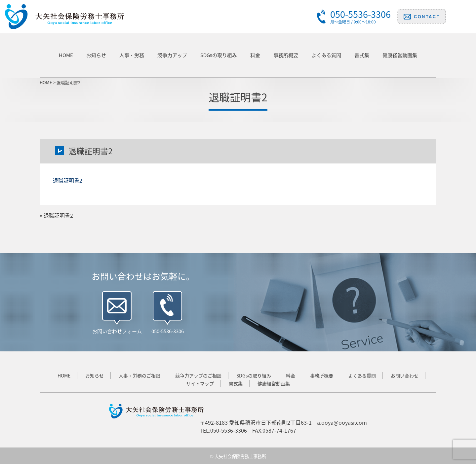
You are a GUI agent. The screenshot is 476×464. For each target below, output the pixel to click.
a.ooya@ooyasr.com (342, 422)
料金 (255, 55)
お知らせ (96, 55)
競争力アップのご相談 (198, 375)
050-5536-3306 (168, 331)
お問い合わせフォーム (117, 331)
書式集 (362, 55)
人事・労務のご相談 (139, 375)
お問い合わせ (405, 375)
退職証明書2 (68, 180)
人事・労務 (132, 55)
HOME (66, 55)
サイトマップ (200, 383)
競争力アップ (172, 55)
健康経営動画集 (400, 55)
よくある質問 (326, 55)
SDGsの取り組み (219, 55)
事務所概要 (286, 55)
